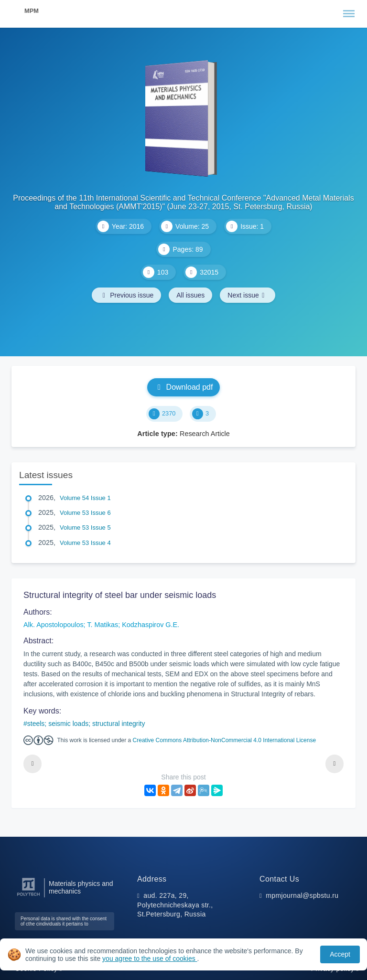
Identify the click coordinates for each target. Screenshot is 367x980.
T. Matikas (103, 625)
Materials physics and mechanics (81, 887)
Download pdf (184, 387)
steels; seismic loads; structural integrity (86, 724)
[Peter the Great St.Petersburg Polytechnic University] (28, 896)
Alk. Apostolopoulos (54, 625)
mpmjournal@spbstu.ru (302, 895)
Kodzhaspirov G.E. (151, 625)
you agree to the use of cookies (150, 959)
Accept (340, 954)
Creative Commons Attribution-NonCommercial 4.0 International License (225, 740)
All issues (190, 295)
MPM (32, 11)
